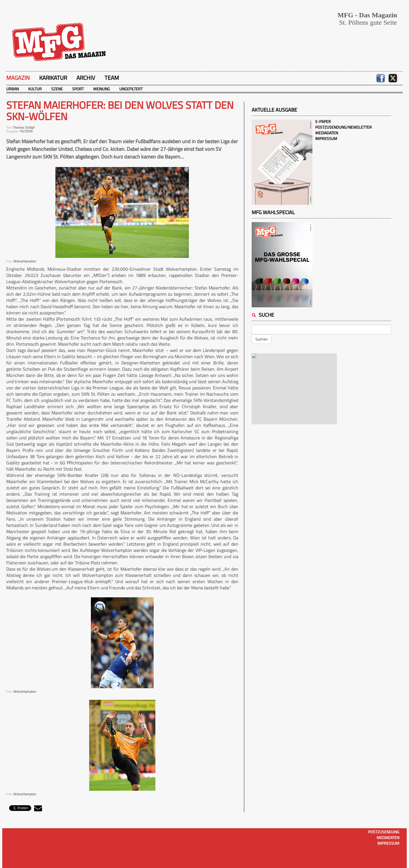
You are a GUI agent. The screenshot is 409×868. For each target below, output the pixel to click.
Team (112, 78)
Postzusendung (384, 832)
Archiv (86, 78)
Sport (78, 89)
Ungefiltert (131, 89)
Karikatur (53, 78)
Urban (12, 89)
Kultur (35, 89)
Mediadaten (327, 133)
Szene (57, 89)
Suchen (262, 339)
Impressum (326, 138)
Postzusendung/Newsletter (344, 127)
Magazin (18, 78)
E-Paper (323, 121)
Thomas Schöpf (24, 127)
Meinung (102, 89)
